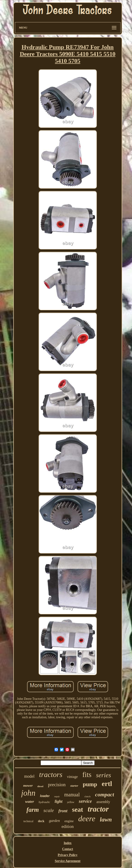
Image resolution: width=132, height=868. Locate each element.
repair (57, 796)
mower (28, 786)
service (85, 801)
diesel (40, 786)
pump (90, 784)
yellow (71, 802)
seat (78, 809)
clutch (87, 796)
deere (87, 819)
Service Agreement (67, 861)
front (63, 811)
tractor (98, 809)
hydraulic (44, 802)
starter (74, 786)
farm (33, 810)
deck (41, 821)
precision (57, 785)
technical (28, 821)
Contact (68, 849)
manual (72, 795)
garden (54, 821)
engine (69, 821)
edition (68, 826)
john (28, 793)
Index (67, 843)
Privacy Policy (68, 855)
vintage (72, 777)
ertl (107, 784)
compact (105, 795)
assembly (103, 802)
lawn (106, 820)
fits (87, 775)
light (59, 801)
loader (45, 796)
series (103, 775)
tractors (51, 774)
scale (49, 810)
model (29, 776)
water (29, 802)
